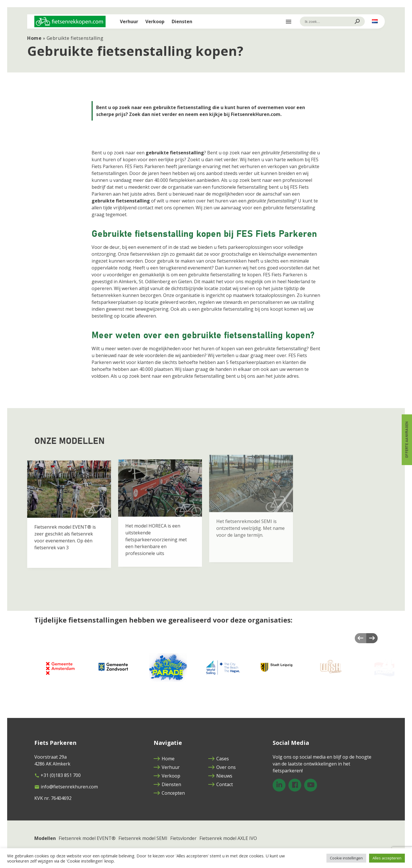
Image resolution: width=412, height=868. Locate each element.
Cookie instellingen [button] (346, 858)
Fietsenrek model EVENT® (87, 838)
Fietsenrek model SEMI (143, 838)
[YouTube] (311, 785)
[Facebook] (295, 785)
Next (372, 638)
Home (34, 38)
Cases (219, 759)
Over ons (222, 767)
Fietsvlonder (183, 838)
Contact (221, 784)
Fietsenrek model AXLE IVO (228, 838)
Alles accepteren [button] (387, 858)
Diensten (182, 21)
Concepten (169, 793)
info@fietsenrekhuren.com (66, 787)
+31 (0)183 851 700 (58, 775)
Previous (360, 638)
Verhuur (129, 21)
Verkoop (155, 21)
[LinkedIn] (279, 785)
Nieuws (220, 776)
